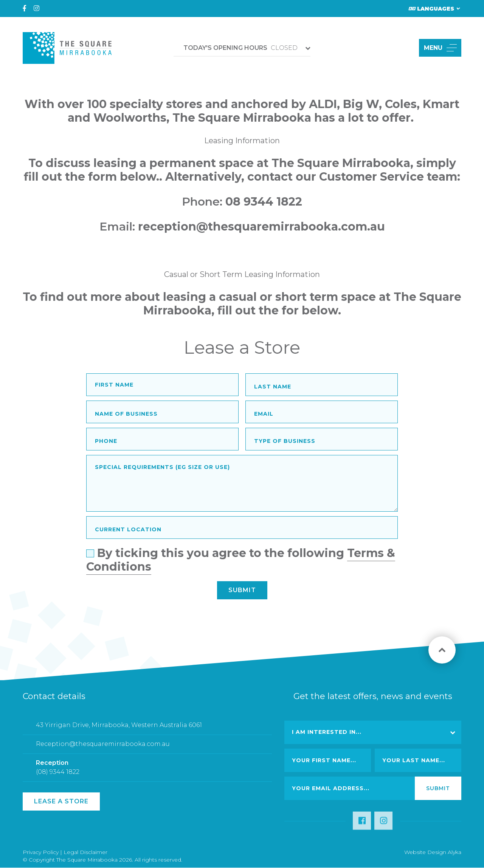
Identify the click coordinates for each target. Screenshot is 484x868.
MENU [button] (440, 48)
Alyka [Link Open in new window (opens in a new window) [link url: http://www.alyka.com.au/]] (455, 852)
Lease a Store (61, 801)
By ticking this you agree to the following (241, 561)
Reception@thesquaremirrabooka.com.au (103, 748)
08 (234, 202)
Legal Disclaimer (85, 852)
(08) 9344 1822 (58, 776)
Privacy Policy (41, 852)
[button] (404, 48)
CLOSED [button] (240, 48)
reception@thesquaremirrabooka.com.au (261, 227)
